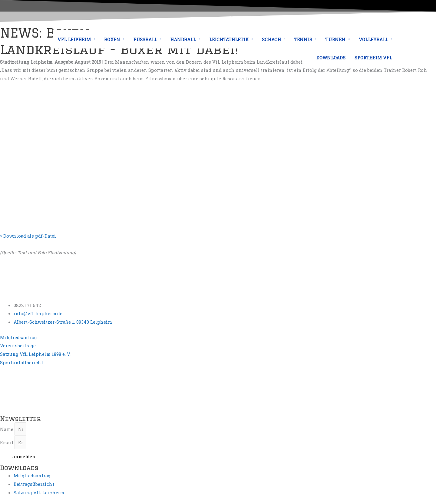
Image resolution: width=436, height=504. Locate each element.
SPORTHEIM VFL (373, 58)
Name (7, 429)
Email (7, 443)
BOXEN (112, 39)
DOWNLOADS (331, 58)
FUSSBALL (145, 39)
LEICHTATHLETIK (229, 39)
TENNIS (303, 39)
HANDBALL (183, 39)
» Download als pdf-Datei (28, 236)
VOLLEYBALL (373, 39)
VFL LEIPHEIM (74, 39)
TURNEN (335, 39)
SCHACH (271, 39)
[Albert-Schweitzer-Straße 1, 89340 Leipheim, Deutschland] (45, 390)
